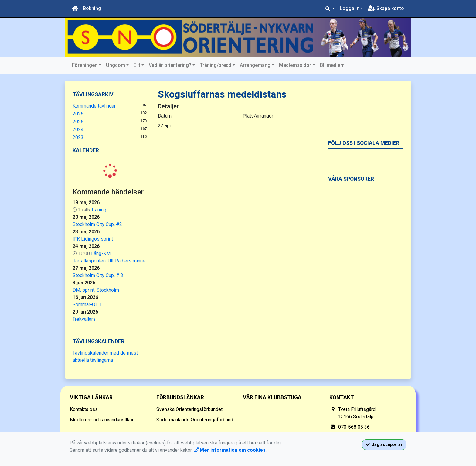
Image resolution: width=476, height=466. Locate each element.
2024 (78, 130)
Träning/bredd (216, 65)
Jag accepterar (384, 444)
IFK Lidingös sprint (93, 239)
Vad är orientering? (170, 65)
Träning (99, 210)
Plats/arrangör (258, 116)
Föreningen (85, 65)
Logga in (350, 8)
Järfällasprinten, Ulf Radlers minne (109, 261)
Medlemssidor (295, 65)
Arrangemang (255, 65)
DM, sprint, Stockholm (96, 290)
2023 (78, 137)
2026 (78, 114)
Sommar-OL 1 (87, 305)
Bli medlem (332, 65)
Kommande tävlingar (94, 106)
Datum (165, 116)
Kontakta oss (84, 409)
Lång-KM (101, 254)
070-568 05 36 (354, 427)
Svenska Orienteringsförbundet (189, 409)
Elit (137, 65)
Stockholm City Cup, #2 (97, 224)
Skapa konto (386, 8)
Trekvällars (84, 319)
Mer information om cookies (230, 450)
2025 (78, 122)
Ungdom (116, 65)
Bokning (92, 8)
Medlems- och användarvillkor (102, 420)
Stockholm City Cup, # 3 (98, 275)
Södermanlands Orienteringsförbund (195, 420)
